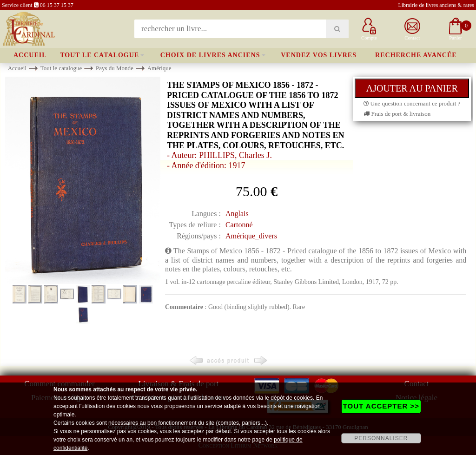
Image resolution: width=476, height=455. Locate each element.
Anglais (237, 214)
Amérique (159, 68)
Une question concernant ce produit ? (412, 103)
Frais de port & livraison (397, 114)
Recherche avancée (416, 55)
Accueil (30, 55)
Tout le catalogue (99, 55)
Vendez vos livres (319, 55)
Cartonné (239, 225)
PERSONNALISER (381, 438)
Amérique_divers (251, 236)
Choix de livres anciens (210, 55)
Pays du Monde (115, 68)
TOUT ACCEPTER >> (381, 406)
